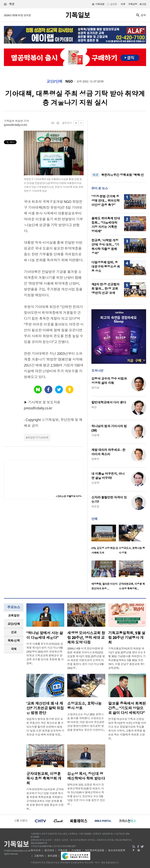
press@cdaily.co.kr (16, 125)
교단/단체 (54, 81)
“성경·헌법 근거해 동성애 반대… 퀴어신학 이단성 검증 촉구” (105, 201)
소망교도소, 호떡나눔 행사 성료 (84, 706)
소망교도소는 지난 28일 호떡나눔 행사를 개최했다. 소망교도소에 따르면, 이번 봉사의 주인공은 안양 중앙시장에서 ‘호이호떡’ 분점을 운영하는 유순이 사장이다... (86, 722)
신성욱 (95, 483)
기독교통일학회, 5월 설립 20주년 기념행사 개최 (127, 638)
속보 (95, 175)
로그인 (143, 4)
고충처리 (39, 856)
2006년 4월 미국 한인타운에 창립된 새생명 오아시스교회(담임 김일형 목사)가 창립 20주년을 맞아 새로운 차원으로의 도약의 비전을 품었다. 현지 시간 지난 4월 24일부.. (86, 658)
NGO (69, 81)
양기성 (95, 388)
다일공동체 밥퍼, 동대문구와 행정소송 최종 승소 (106, 267)
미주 (123, 4)
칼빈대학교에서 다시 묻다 (109, 402)
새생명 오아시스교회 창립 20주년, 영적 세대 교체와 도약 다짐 (86, 638)
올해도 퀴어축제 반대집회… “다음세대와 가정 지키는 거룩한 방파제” (106, 225)
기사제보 (76, 850)
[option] (105, 541)
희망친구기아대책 (38, 438)
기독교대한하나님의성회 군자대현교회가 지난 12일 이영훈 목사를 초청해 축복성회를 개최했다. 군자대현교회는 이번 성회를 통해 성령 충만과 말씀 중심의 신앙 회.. (45, 799)
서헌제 (95, 435)
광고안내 (49, 850)
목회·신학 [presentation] (14, 641)
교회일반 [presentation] (14, 615)
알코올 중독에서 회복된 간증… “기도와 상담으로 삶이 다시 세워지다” (127, 708)
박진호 (95, 506)
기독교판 (100, 4)
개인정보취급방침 (95, 850)
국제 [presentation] (14, 649)
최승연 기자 (22, 121)
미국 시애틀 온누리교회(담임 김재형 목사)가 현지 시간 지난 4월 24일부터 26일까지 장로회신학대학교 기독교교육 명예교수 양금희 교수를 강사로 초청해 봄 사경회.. (45, 653)
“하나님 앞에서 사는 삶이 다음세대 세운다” (45, 635)
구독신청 (133, 4)
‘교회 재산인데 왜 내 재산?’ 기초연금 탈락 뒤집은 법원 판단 (45, 708)
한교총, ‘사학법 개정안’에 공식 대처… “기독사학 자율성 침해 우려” (105, 247)
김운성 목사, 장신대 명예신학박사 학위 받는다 (86, 776)
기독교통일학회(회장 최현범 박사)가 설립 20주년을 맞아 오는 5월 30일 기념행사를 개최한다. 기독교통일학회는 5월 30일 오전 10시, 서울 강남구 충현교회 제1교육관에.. (127, 658)
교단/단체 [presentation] (14, 624)
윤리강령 (52, 856)
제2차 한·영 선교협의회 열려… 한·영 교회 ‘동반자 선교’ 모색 (105, 289)
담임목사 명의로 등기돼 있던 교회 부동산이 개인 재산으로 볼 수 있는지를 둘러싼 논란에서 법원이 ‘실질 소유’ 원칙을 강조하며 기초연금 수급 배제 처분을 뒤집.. (45, 727)
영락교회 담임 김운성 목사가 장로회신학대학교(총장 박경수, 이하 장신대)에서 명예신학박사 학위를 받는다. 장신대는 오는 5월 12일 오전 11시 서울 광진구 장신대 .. (86, 794)
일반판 (113, 4)
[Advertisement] (119, 143)
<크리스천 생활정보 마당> (69, 496)
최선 (94, 407)
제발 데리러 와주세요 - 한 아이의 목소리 (108, 452)
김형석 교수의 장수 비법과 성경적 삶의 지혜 (109, 381)
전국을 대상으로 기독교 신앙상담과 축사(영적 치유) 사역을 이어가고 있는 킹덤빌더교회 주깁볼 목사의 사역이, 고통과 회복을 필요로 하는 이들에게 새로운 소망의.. (127, 729)
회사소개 (36, 850)
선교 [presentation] (14, 632)
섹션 (9, 4)
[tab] (14, 616)
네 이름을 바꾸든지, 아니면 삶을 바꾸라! (108, 476)
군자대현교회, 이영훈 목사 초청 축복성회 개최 (44, 778)
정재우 (95, 459)
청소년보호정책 (117, 850)
